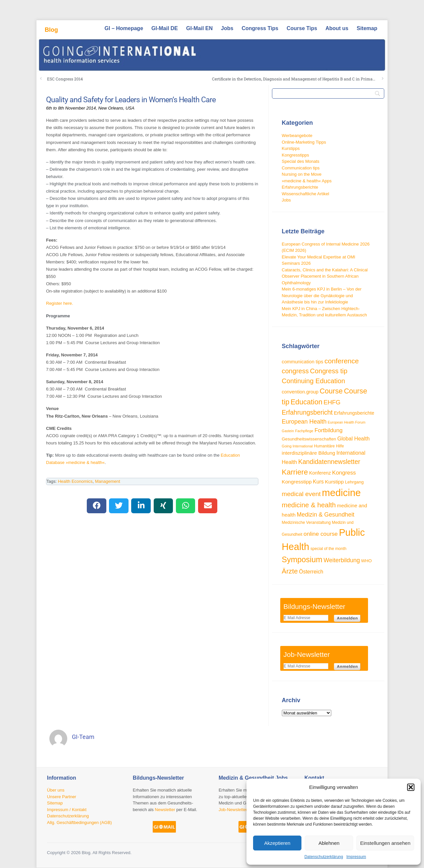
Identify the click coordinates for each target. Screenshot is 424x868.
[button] (411, 787)
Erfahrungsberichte (300, 187)
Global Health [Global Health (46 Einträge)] (353, 438)
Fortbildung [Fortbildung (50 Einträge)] (328, 430)
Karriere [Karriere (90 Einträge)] (295, 472)
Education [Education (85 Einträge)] (306, 402)
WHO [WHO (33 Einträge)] (366, 561)
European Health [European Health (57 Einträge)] (304, 422)
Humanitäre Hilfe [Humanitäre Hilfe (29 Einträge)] (329, 446)
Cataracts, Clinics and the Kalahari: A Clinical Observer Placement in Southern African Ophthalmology (325, 276)
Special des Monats (301, 161)
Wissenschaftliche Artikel (306, 194)
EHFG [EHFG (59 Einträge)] (332, 402)
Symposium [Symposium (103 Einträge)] (302, 560)
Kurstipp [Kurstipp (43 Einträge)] (334, 482)
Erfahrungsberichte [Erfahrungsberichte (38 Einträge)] (354, 413)
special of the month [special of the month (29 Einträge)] (328, 549)
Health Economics (75, 481)
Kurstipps (291, 148)
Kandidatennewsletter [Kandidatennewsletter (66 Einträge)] (329, 462)
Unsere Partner (62, 797)
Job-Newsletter (233, 810)
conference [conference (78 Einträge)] (342, 361)
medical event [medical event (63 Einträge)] (301, 494)
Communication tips (301, 168)
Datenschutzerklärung (324, 857)
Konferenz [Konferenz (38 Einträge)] (320, 473)
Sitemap (367, 28)
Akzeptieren (277, 843)
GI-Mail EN (199, 28)
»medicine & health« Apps (307, 181)
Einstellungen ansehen (385, 843)
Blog (51, 30)
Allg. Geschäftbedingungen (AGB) (79, 822)
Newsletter (165, 810)
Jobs (227, 28)
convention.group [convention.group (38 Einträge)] (300, 392)
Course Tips (302, 28)
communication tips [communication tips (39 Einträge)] (303, 362)
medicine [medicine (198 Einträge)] (341, 493)
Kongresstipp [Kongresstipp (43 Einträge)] (297, 482)
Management (108, 481)
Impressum (356, 857)
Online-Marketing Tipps (304, 142)
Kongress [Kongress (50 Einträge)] (344, 473)
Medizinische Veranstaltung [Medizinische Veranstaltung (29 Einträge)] (306, 523)
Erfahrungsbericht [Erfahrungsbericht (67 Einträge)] (307, 412)
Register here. (60, 303)
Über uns (56, 790)
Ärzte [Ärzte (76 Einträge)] (290, 571)
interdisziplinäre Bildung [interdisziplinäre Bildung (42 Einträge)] (309, 453)
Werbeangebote (297, 136)
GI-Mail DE (165, 28)
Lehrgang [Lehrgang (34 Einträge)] (354, 482)
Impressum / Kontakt (67, 810)
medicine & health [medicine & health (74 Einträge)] (309, 505)
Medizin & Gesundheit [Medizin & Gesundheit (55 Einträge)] (326, 515)
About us (337, 28)
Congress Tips (260, 28)
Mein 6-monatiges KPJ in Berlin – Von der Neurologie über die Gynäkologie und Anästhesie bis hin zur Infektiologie (322, 296)
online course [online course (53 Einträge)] (320, 534)
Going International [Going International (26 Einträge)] (297, 446)
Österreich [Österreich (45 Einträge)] (311, 572)
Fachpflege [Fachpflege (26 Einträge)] (304, 431)
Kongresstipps (295, 155)
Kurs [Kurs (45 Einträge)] (318, 482)
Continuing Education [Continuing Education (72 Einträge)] (314, 381)
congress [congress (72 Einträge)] (295, 371)
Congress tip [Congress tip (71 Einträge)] (329, 371)
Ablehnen (329, 843)
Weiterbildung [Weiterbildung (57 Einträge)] (342, 560)
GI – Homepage (124, 28)
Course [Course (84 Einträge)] (331, 391)
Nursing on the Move (302, 174)
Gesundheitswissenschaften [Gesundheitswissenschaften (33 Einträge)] (309, 439)
